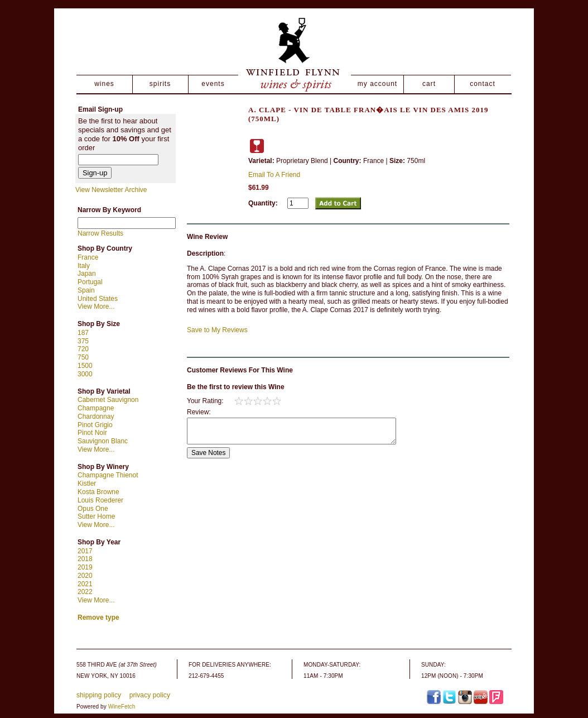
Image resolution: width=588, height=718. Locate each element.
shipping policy (99, 695)
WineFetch (122, 707)
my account (377, 84)
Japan (87, 274)
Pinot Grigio (95, 425)
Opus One (93, 509)
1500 (85, 366)
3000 (85, 374)
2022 (85, 592)
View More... (96, 307)
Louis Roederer (100, 500)
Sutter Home (96, 516)
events (213, 84)
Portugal (90, 282)
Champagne (96, 408)
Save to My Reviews (217, 330)
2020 (85, 576)
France (88, 257)
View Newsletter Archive (111, 190)
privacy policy (150, 695)
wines (104, 84)
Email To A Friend (274, 175)
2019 (85, 567)
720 (83, 349)
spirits (160, 84)
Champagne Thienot (108, 475)
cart (429, 84)
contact (483, 84)
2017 (85, 551)
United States (98, 299)
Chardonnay (96, 417)
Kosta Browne (98, 492)
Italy (84, 266)
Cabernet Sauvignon (108, 400)
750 (83, 357)
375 (83, 341)
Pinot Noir (92, 433)
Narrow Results (100, 233)
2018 (85, 559)
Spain (86, 290)
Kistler (87, 484)
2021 (85, 584)
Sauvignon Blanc (103, 441)
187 (83, 333)
